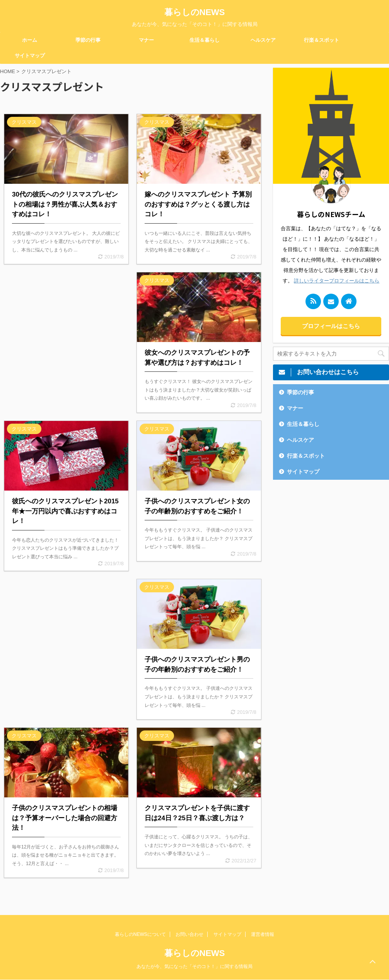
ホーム (30, 40)
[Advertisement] (66, 333)
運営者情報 (263, 934)
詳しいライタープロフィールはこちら (337, 281)
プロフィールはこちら (331, 326)
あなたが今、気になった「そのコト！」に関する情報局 (194, 966)
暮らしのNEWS (195, 12)
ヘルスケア (263, 40)
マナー (146, 40)
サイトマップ (30, 56)
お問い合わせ (189, 934)
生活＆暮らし (205, 40)
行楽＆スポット (322, 40)
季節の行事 (88, 40)
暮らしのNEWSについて (140, 934)
